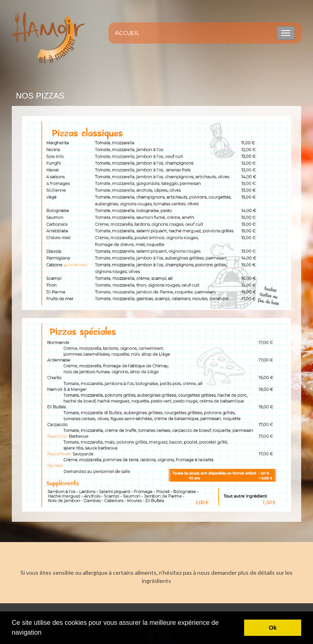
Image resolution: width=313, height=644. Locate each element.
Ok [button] (273, 628)
